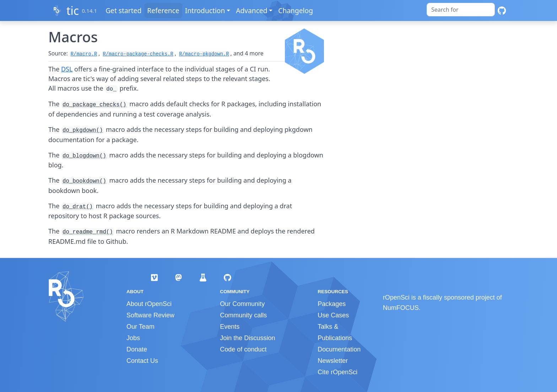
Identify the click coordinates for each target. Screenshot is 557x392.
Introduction (206, 10)
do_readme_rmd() (88, 232)
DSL (67, 69)
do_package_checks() (94, 105)
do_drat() (78, 207)
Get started (124, 10)
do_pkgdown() (83, 130)
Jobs (133, 338)
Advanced (252, 10)
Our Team (140, 327)
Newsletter (333, 361)
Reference (164, 10)
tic (73, 10)
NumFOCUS (401, 308)
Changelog (296, 10)
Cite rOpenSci (337, 372)
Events (230, 327)
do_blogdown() (84, 156)
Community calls (243, 315)
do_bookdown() (84, 181)
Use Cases (333, 315)
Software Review (150, 315)
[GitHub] (502, 10)
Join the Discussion (247, 338)
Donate (137, 349)
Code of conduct (243, 349)
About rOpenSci (149, 304)
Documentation (339, 349)
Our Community (242, 304)
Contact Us (142, 361)
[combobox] (461, 10)
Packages (332, 304)
